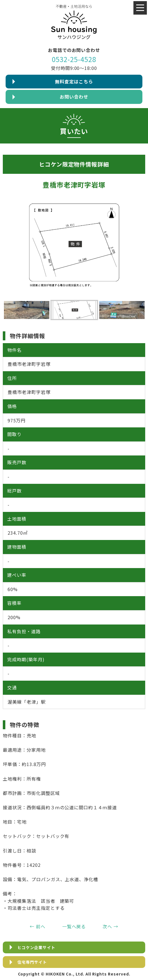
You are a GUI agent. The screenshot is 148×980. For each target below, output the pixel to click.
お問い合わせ (74, 97)
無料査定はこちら (74, 81)
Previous (6, 310)
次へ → (110, 926)
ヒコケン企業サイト (36, 947)
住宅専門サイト (32, 962)
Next (142, 310)
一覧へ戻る (74, 926)
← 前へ (38, 926)
